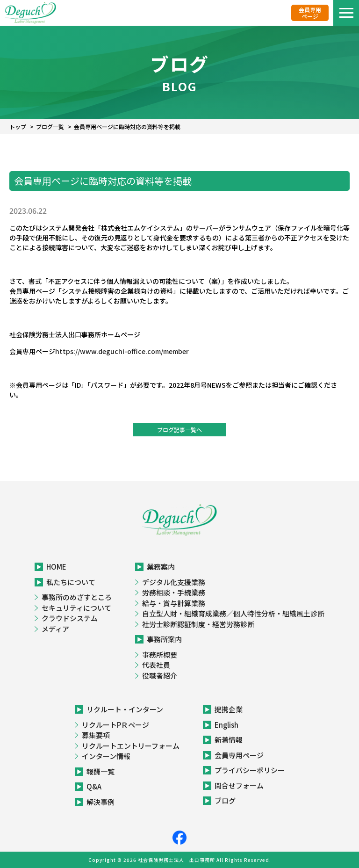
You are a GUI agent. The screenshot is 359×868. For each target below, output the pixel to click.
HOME (56, 567)
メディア (55, 629)
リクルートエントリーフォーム (131, 746)
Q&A (94, 786)
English (226, 725)
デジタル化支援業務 (174, 582)
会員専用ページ (310, 13)
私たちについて (71, 582)
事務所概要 (160, 655)
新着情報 (229, 740)
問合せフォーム (239, 785)
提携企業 (229, 709)
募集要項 (96, 735)
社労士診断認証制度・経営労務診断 (198, 624)
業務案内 (161, 567)
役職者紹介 (160, 676)
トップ (18, 127)
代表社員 (156, 665)
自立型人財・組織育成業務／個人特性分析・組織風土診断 (233, 613)
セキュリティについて (76, 608)
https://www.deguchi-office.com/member (122, 351)
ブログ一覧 (50, 127)
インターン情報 (106, 756)
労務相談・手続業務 (174, 592)
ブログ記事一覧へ (179, 430)
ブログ (225, 800)
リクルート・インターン (125, 709)
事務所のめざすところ (77, 597)
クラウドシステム (70, 618)
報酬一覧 (101, 771)
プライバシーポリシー (250, 770)
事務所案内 (164, 639)
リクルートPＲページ (115, 725)
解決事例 (101, 802)
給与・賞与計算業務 (174, 603)
